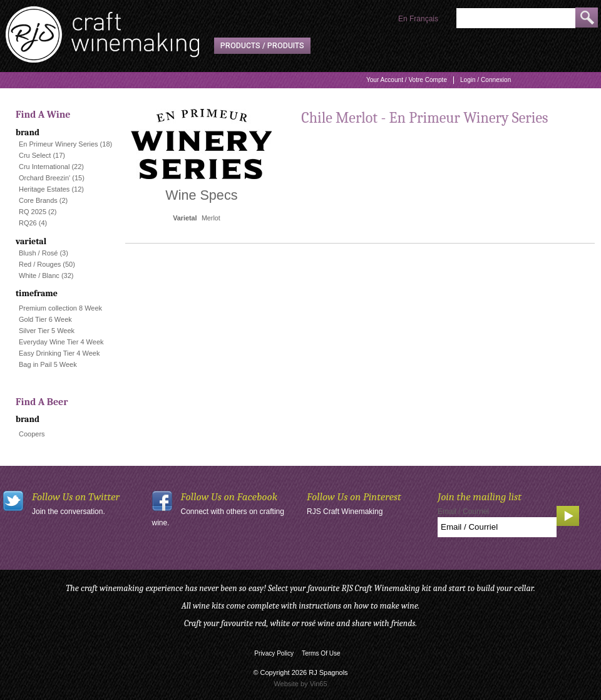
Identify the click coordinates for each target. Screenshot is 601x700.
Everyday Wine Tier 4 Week (61, 342)
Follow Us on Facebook (229, 497)
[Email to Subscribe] (497, 527)
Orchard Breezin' (44, 178)
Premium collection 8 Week (60, 308)
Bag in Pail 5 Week (48, 364)
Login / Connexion (485, 80)
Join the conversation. (69, 512)
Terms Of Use (321, 653)
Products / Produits (262, 46)
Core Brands (38, 200)
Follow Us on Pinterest (354, 497)
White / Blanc (39, 275)
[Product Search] (516, 18)
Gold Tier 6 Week (45, 319)
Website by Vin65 (300, 684)
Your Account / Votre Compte (407, 80)
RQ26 (28, 223)
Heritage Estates (44, 189)
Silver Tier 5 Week (47, 331)
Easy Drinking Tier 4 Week (59, 353)
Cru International (44, 167)
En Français (418, 19)
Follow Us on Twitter (76, 497)
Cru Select (35, 155)
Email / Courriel (463, 512)
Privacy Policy (274, 653)
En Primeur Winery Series (59, 144)
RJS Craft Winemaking (345, 512)
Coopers (32, 434)
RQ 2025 (33, 212)
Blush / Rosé (38, 253)
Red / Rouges (40, 264)
